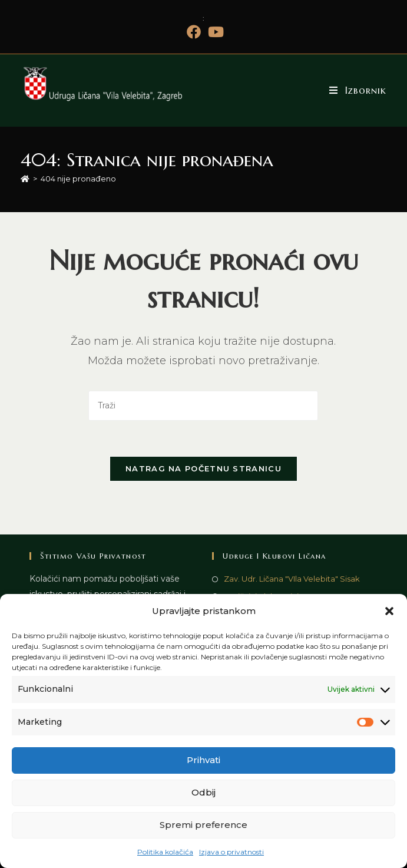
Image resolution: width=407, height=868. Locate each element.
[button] (389, 611)
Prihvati (203, 760)
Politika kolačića (165, 852)
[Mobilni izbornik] (358, 90)
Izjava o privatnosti (231, 852)
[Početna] (25, 179)
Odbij (203, 792)
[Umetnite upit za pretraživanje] (203, 406)
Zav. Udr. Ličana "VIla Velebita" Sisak (292, 579)
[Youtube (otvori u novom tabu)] (214, 32)
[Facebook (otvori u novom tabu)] (194, 32)
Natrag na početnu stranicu (203, 468)
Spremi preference (203, 825)
